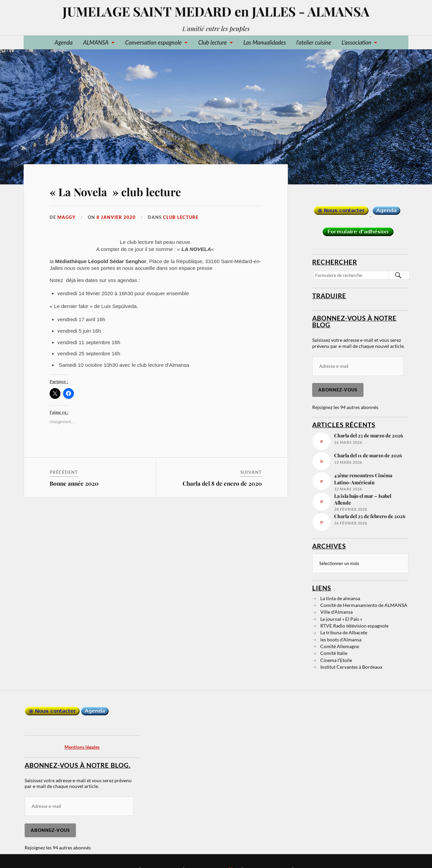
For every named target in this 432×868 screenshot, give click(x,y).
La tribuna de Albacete (344, 632)
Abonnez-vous (338, 390)
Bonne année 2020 (74, 483)
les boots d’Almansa (341, 639)
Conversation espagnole (154, 42)
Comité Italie (334, 653)
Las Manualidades (265, 42)
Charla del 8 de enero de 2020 (222, 483)
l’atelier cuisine (314, 42)
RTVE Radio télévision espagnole (354, 625)
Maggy (66, 217)
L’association (356, 42)
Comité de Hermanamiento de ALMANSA (364, 605)
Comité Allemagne (340, 646)
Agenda (64, 42)
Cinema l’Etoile (336, 660)
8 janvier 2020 (116, 217)
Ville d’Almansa (336, 611)
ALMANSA (96, 42)
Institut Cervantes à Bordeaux (351, 667)
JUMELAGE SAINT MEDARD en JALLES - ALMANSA (216, 11)
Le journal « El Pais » (341, 619)
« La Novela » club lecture (115, 192)
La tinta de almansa (340, 598)
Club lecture (212, 42)
